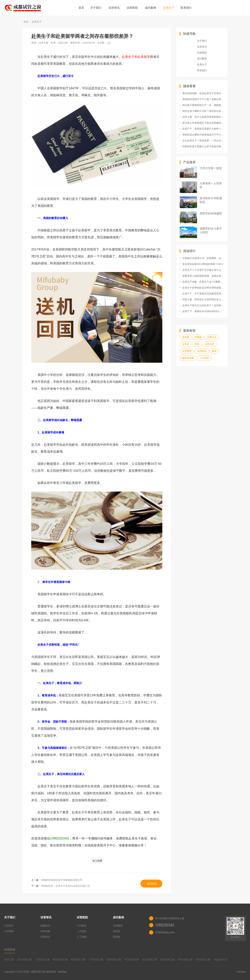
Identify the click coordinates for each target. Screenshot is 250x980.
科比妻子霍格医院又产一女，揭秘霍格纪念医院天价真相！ (203, 105)
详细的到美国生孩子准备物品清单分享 (62, 880)
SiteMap (62, 972)
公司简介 (9, 926)
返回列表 (152, 884)
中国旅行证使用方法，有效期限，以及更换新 (203, 258)
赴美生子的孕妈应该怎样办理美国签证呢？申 (203, 288)
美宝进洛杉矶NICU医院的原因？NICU (203, 264)
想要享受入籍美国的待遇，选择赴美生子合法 (203, 276)
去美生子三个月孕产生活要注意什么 (202, 270)
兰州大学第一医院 (211, 168)
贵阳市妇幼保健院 (211, 213)
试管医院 (132, 8)
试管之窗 (9, 960)
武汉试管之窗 (150, 960)
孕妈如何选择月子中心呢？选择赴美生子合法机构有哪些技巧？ (203, 99)
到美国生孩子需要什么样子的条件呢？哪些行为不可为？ (203, 146)
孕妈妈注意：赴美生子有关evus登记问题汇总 (65, 886)
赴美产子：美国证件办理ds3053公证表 (203, 311)
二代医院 (82, 931)
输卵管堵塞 (188, 358)
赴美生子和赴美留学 (136, 57)
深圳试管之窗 (203, 960)
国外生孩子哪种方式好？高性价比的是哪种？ (203, 111)
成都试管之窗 (78, 960)
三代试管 (204, 358)
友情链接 (10, 950)
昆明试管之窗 (167, 960)
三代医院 (82, 926)
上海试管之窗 (42, 960)
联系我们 (186, 8)
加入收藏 (97, 861)
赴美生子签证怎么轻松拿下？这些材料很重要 (203, 305)
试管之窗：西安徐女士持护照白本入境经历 (203, 299)
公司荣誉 (9, 931)
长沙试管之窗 (132, 960)
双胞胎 (198, 337)
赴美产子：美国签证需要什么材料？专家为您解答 (203, 129)
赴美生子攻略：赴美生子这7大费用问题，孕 (203, 282)
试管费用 (187, 351)
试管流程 (209, 344)
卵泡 (197, 344)
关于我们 (96, 8)
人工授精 (82, 937)
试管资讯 (114, 8)
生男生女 (212, 337)
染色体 (186, 344)
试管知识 (45, 937)
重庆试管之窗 (60, 960)
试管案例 (118, 926)
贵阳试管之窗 (114, 960)
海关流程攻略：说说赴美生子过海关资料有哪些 (203, 93)
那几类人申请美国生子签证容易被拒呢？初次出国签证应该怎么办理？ (203, 123)
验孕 (214, 351)
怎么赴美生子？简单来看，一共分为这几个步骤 (203, 141)
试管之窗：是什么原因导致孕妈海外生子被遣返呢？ (203, 117)
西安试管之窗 (185, 960)
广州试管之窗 (96, 960)
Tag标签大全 (221, 960)
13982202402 (165, 925)
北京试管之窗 (24, 960)
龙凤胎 (186, 337)
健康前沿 (45, 926)
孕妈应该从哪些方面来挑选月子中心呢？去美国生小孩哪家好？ (203, 135)
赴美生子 (169, 8)
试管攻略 (45, 931)
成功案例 (151, 8)
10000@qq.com (165, 932)
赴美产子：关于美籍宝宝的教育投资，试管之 (203, 294)
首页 (81, 8)
